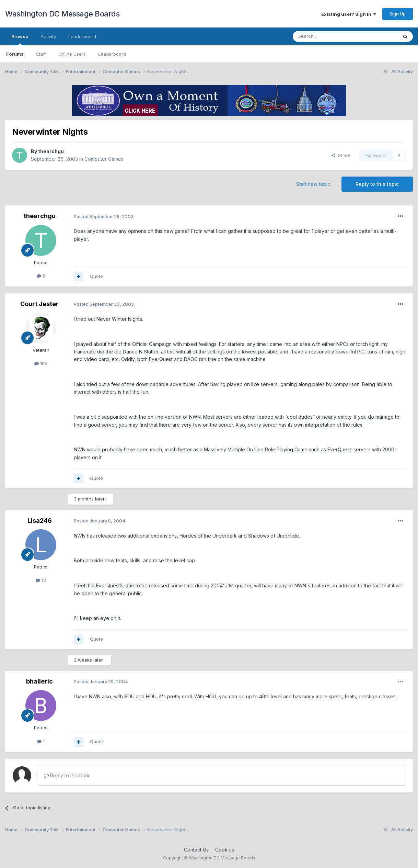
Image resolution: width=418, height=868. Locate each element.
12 (41, 580)
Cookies (225, 850)
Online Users (72, 54)
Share (341, 155)
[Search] (328, 36)
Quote (96, 276)
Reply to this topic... (69, 775)
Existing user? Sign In (349, 14)
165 (41, 363)
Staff (41, 54)
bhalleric (39, 681)
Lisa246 (40, 521)
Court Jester (39, 304)
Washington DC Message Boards (62, 14)
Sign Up (398, 14)
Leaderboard (112, 54)
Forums (15, 54)
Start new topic (313, 184)
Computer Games (104, 159)
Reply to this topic (377, 184)
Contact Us (196, 850)
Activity (48, 36)
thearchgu (51, 151)
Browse (20, 40)
